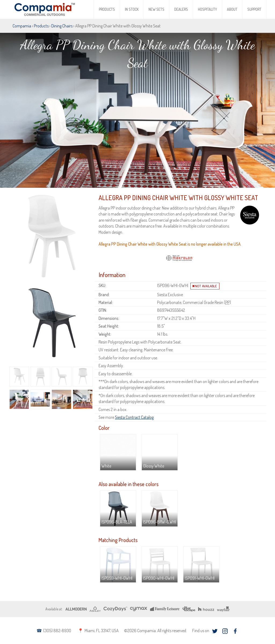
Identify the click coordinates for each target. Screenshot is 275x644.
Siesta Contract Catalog (134, 417)
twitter (215, 631)
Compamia (22, 26)
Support (254, 9)
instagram (225, 631)
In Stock (132, 9)
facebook (235, 631)
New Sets (156, 9)
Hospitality (207, 9)
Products (107, 9)
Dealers (181, 9)
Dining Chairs (62, 26)
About (232, 9)
